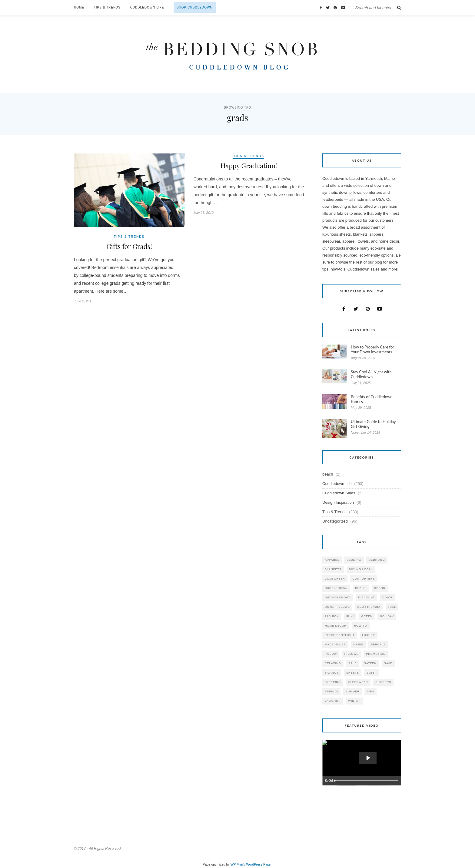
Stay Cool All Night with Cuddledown (371, 374)
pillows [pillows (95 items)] (352, 654)
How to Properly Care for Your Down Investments (372, 349)
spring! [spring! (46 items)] (331, 691)
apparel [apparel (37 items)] (332, 560)
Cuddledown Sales (339, 493)
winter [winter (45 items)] (354, 701)
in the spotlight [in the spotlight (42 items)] (340, 635)
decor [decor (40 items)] (380, 588)
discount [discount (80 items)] (366, 597)
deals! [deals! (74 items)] (361, 588)
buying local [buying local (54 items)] (361, 569)
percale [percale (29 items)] (378, 644)
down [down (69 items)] (387, 597)
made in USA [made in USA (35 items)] (335, 644)
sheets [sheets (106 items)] (353, 673)
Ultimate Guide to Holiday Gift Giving (373, 424)
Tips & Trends (107, 7)
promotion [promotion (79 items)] (376, 654)
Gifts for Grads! (129, 246)
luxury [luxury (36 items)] (368, 635)
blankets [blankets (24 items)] (333, 569)
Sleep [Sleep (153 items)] (372, 673)
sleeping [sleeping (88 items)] (333, 682)
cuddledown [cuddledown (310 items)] (336, 588)
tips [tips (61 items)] (370, 691)
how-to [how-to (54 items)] (361, 626)
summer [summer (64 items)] (353, 691)
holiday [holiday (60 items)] (387, 616)
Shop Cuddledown (195, 7)
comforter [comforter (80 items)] (335, 579)
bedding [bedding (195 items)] (354, 560)
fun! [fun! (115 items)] (350, 616)
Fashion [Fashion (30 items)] (332, 616)
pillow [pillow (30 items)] (331, 654)
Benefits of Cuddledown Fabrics (372, 399)
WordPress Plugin (259, 864)
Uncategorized (335, 521)
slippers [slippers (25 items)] (383, 682)
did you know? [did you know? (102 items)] (338, 597)
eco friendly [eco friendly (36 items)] (369, 607)
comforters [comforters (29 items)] (364, 579)
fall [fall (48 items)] (392, 607)
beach (328, 474)
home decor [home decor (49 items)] (336, 626)
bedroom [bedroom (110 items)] (377, 560)
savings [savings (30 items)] (332, 673)
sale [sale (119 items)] (352, 663)
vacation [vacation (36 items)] (333, 701)
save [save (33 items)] (388, 663)
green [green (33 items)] (367, 616)
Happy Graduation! (249, 166)
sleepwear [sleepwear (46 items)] (358, 682)
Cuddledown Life (147, 7)
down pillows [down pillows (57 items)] (337, 607)
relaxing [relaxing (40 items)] (333, 663)
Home (79, 7)
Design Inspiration (338, 502)
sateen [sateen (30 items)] (370, 663)
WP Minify (238, 864)
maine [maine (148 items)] (358, 644)
